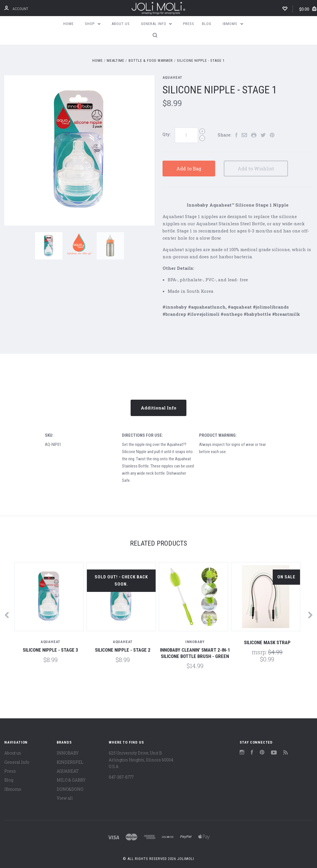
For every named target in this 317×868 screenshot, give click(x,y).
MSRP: (260, 652)
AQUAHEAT (173, 77)
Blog (207, 24)
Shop (93, 24)
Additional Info (158, 408)
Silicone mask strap (267, 642)
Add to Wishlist (256, 169)
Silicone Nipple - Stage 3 (50, 650)
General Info (156, 24)
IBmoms (233, 24)
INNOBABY (68, 753)
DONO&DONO (70, 789)
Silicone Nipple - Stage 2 (123, 650)
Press (189, 24)
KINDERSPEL (70, 762)
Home (68, 24)
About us (121, 24)
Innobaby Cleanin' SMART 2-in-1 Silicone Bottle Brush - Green (195, 653)
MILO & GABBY (71, 780)
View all (65, 798)
